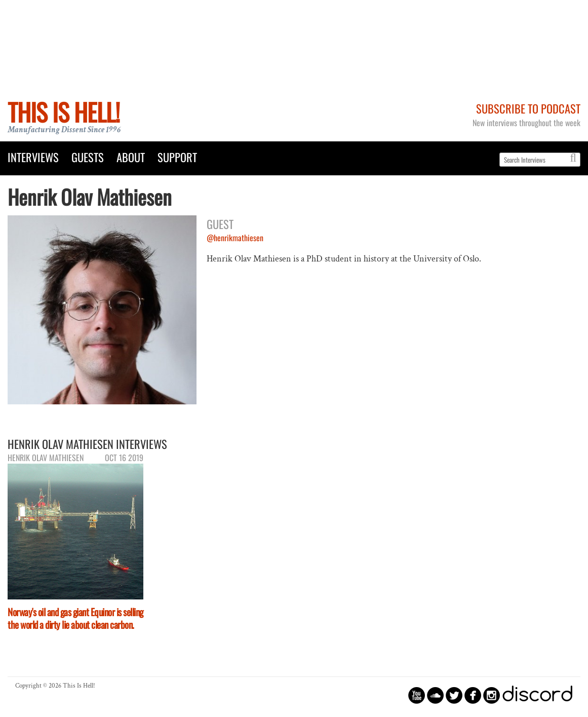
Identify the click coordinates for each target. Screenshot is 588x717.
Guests (88, 157)
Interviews (33, 157)
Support (177, 157)
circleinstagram (492, 695)
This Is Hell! (64, 112)
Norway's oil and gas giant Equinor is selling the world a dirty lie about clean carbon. (75, 618)
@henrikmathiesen (235, 238)
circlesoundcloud (435, 695)
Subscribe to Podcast (528, 108)
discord (537, 695)
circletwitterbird (454, 695)
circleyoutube (417, 695)
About (131, 157)
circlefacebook (473, 695)
